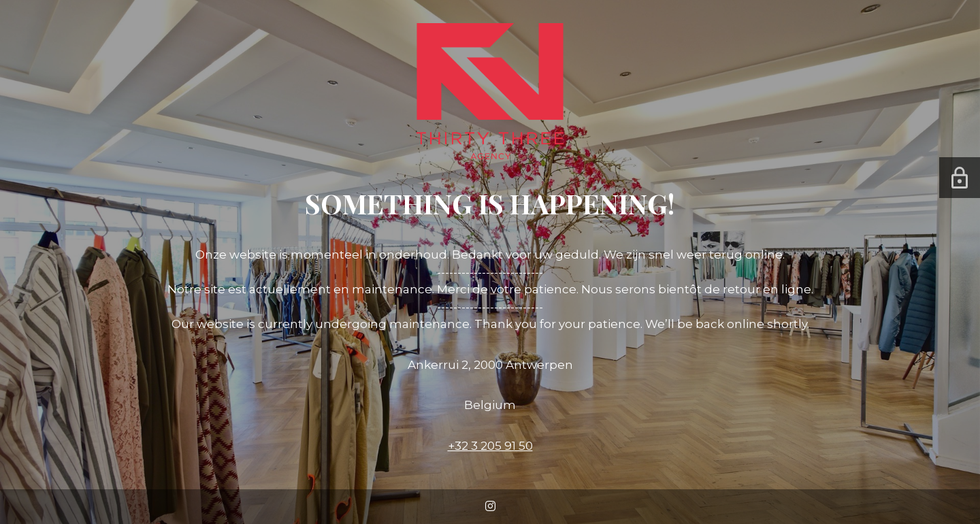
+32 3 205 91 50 (490, 446)
